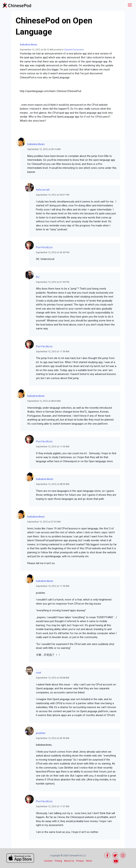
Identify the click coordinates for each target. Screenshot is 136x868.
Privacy (80, 861)
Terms (89, 861)
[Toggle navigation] (130, 5)
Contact (48, 861)
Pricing (58, 861)
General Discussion (74, 50)
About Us (69, 861)
